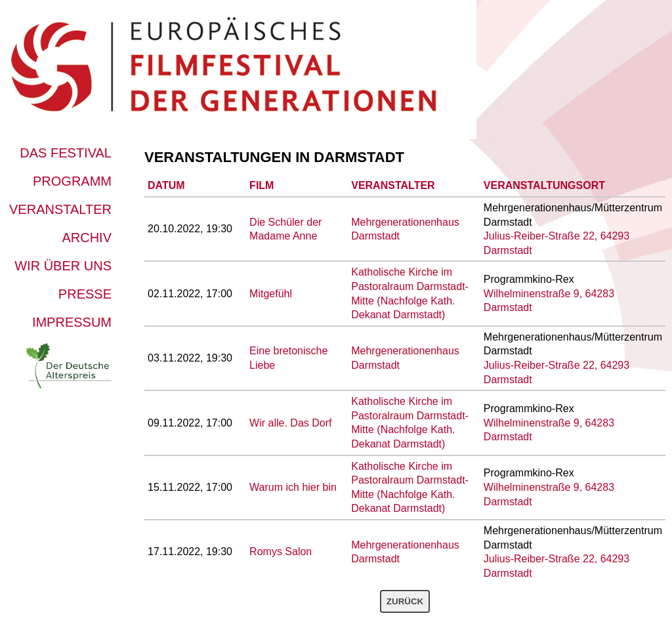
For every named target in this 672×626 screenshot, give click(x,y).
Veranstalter (60, 209)
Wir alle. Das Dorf (290, 423)
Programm (72, 181)
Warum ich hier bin (293, 487)
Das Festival (66, 153)
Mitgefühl (271, 294)
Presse (85, 294)
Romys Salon (281, 552)
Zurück (405, 601)
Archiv (87, 238)
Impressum (72, 322)
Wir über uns (63, 266)
